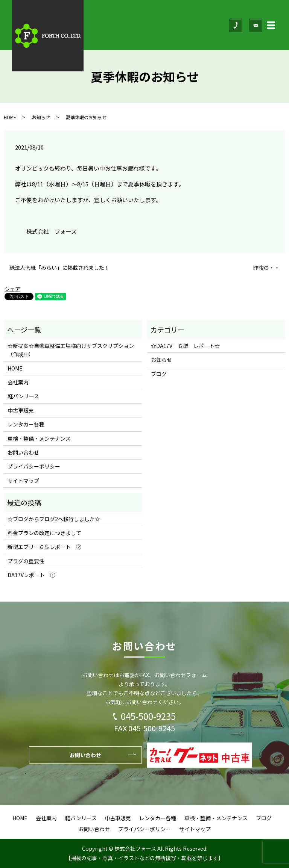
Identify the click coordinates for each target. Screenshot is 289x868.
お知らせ (41, 117)
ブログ (159, 374)
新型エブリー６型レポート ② (44, 547)
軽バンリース (23, 396)
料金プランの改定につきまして (44, 533)
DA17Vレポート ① (31, 575)
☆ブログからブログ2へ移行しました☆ (54, 519)
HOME (10, 117)
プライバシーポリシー (34, 466)
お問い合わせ (23, 452)
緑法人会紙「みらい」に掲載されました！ (59, 268)
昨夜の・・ (266, 268)
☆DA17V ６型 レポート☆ (185, 346)
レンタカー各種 (26, 424)
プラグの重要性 (26, 561)
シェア (12, 289)
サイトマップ (23, 481)
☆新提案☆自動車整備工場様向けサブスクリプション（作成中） (71, 350)
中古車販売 (21, 410)
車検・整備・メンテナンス (39, 439)
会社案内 (18, 382)
